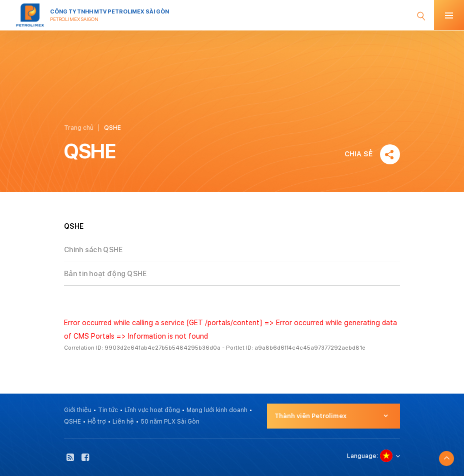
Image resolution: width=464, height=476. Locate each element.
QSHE (72, 422)
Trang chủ (79, 128)
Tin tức (108, 410)
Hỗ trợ (97, 422)
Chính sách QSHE (93, 250)
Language (362, 456)
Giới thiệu (78, 410)
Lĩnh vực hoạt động (152, 410)
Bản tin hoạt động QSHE (105, 274)
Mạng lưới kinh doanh (217, 410)
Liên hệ (123, 422)
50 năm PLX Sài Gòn (170, 422)
